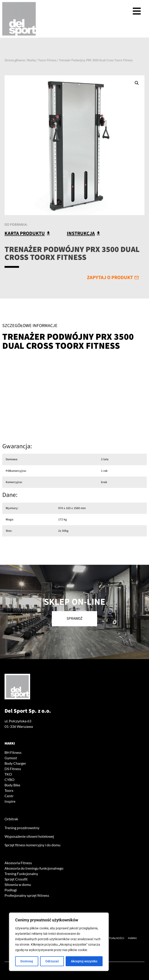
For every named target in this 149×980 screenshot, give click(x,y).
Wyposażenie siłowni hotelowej (29, 836)
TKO (8, 774)
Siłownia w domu (18, 884)
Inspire (10, 801)
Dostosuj (27, 961)
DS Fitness (13, 769)
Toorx (9, 790)
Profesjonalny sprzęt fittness (27, 895)
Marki (10, 743)
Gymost (11, 758)
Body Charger (15, 763)
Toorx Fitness (47, 60)
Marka (31, 60)
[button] (137, 83)
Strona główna (15, 60)
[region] (59, 942)
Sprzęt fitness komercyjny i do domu (32, 845)
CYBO (10, 779)
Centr (9, 796)
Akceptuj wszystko (84, 961)
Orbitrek (11, 819)
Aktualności (115, 938)
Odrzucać (52, 961)
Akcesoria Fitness (18, 863)
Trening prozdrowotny (22, 828)
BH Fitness (13, 752)
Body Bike (12, 785)
